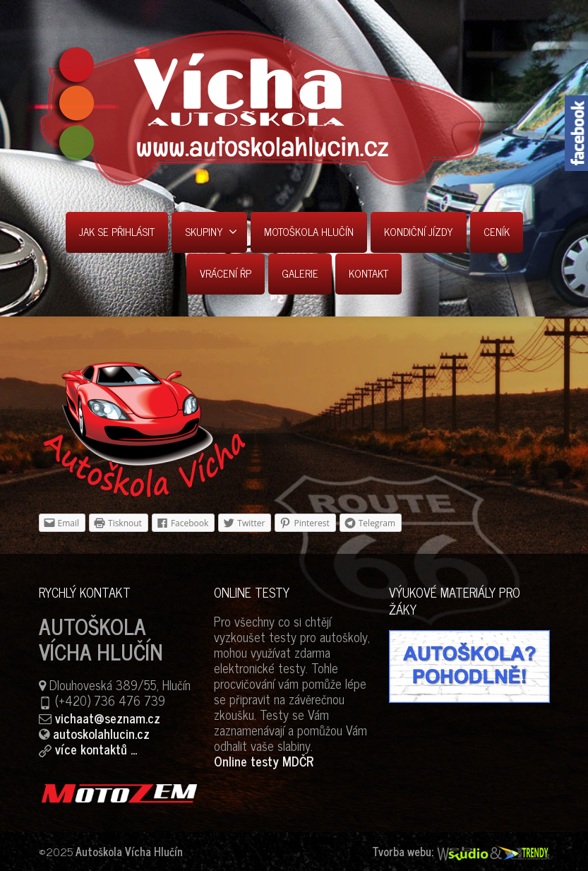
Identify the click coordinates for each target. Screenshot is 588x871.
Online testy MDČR (264, 761)
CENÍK (497, 231)
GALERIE (300, 273)
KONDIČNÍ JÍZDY (419, 231)
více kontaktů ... (96, 749)
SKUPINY (211, 231)
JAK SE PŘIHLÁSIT (117, 231)
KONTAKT (368, 273)
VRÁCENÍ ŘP (226, 273)
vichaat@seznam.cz (108, 718)
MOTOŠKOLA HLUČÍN (309, 231)
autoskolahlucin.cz (101, 733)
